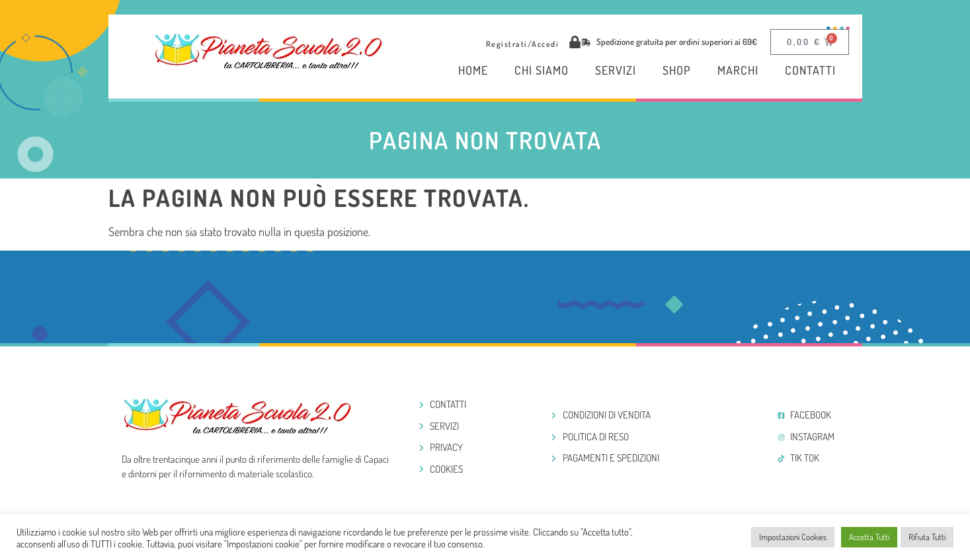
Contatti (810, 70)
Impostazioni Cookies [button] (793, 537)
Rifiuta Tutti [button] (927, 537)
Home (473, 70)
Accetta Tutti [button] (869, 537)
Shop (677, 70)
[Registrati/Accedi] (575, 42)
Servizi (616, 70)
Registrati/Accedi (523, 44)
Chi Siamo (542, 70)
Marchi (738, 70)
